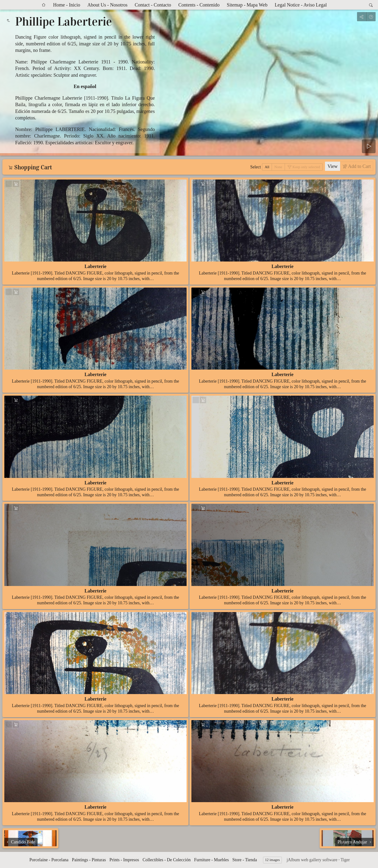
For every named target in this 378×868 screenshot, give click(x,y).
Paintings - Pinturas (89, 860)
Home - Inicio (67, 5)
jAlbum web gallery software (312, 860)
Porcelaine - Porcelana (49, 860)
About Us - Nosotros (108, 5)
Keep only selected (306, 167)
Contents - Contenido (199, 5)
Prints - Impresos (124, 860)
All (267, 167)
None (278, 167)
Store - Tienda (245, 860)
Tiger (345, 860)
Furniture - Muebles (211, 860)
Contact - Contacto (153, 5)
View (332, 166)
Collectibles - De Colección (166, 860)
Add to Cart (359, 166)
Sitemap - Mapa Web (247, 5)
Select (256, 167)
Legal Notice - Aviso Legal (301, 5)
